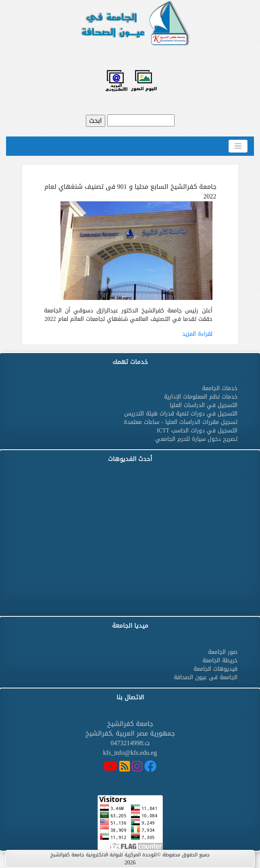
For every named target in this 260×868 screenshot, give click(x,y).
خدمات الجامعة (220, 388)
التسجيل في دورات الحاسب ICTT (197, 431)
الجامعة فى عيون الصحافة (206, 677)
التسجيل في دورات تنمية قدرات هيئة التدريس (181, 414)
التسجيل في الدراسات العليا (204, 405)
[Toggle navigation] (238, 146)
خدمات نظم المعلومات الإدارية (201, 397)
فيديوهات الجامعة (215, 669)
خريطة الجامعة (220, 660)
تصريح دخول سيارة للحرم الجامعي (196, 439)
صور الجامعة (223, 652)
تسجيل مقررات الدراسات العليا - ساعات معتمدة (181, 422)
